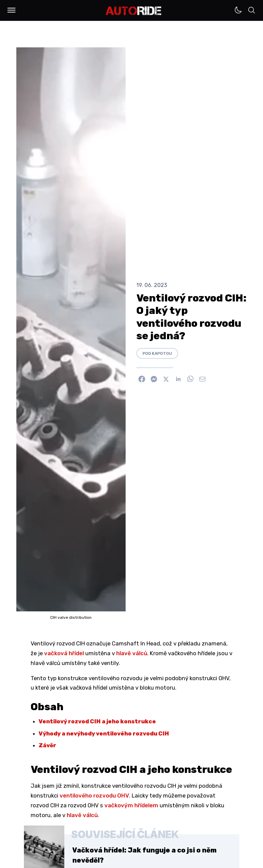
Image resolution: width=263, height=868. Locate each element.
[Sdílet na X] (166, 379)
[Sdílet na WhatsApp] (190, 379)
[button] (11, 10)
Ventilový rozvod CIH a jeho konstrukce (97, 721)
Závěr (47, 745)
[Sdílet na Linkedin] (178, 379)
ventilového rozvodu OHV (94, 795)
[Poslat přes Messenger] (154, 379)
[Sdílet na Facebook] (142, 379)
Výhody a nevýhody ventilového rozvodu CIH (104, 733)
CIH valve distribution (71, 617)
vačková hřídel (64, 653)
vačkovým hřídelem (131, 805)
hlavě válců (132, 653)
